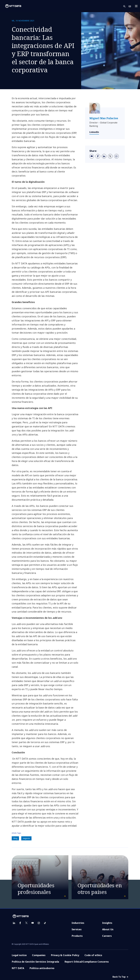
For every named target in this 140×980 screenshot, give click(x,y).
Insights (107, 923)
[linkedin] (104, 156)
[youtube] (33, 923)
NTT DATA (18, 968)
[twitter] (110, 156)
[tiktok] (45, 923)
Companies (39, 955)
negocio (26, 838)
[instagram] (39, 923)
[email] (92, 156)
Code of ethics (93, 955)
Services (77, 929)
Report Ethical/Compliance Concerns (87, 962)
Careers (107, 936)
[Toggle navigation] (137, 6)
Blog (15, 838)
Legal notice (19, 955)
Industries (78, 923)
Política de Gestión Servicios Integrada (35, 962)
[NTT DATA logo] (11, 6)
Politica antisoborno (42, 968)
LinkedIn (94, 132)
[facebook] (98, 156)
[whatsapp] (116, 156)
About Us (108, 929)
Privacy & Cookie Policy (65, 955)
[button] (126, 6)
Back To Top (120, 977)
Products (77, 936)
